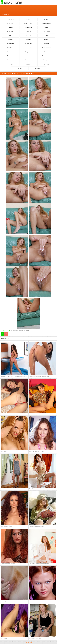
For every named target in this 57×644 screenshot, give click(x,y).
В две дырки (28, 27)
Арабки (46, 19)
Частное (19, 68)
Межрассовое (28, 44)
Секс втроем (10, 56)
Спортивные (10, 60)
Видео (3, 11)
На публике (10, 48)
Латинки (10, 40)
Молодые (46, 44)
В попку (46, 27)
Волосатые (10, 32)
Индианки (28, 36)
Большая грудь (28, 23)
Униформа (10, 64)
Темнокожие (28, 60)
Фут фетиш (46, 64)
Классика (46, 36)
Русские (46, 52)
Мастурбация (10, 44)
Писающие (10, 52)
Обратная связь (28, 642)
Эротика (37, 68)
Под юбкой (28, 52)
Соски (28, 56)
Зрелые (10, 36)
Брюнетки (10, 27)
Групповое (28, 32)
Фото (3, 7)
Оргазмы (28, 48)
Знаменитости (46, 32)
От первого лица (46, 48)
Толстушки (46, 60)
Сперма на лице (46, 56)
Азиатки (28, 19)
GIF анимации (10, 19)
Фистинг (28, 64)
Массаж (46, 40)
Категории (4, 15)
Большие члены (46, 23)
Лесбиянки (28, 40)
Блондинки (10, 23)
